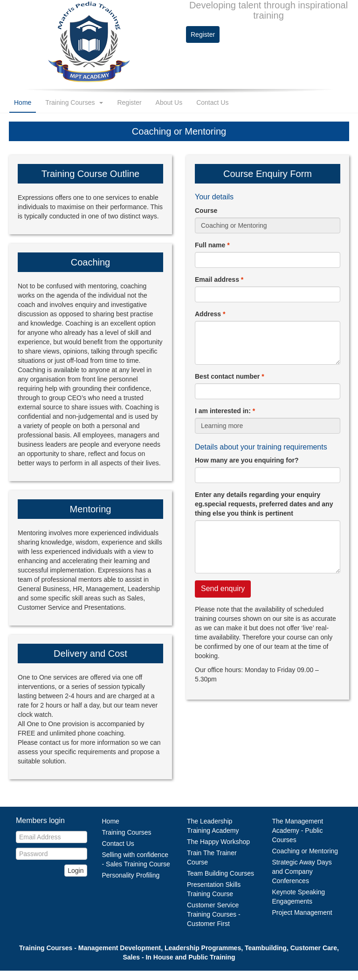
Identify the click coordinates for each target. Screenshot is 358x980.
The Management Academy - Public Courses (298, 830)
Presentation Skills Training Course (214, 889)
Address (210, 314)
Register (203, 34)
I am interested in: (225, 411)
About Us (169, 102)
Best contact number (230, 376)
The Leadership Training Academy (213, 826)
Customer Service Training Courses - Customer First (214, 914)
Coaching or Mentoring (305, 851)
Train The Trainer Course (212, 857)
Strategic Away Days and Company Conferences (302, 871)
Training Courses (74, 102)
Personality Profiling (131, 875)
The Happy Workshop (218, 842)
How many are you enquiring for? (247, 460)
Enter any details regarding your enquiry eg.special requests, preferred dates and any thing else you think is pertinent (264, 504)
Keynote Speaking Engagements (299, 897)
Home (23, 102)
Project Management (302, 912)
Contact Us (212, 102)
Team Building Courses (220, 873)
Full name (212, 245)
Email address (219, 279)
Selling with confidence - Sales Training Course (136, 859)
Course (206, 211)
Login (76, 871)
